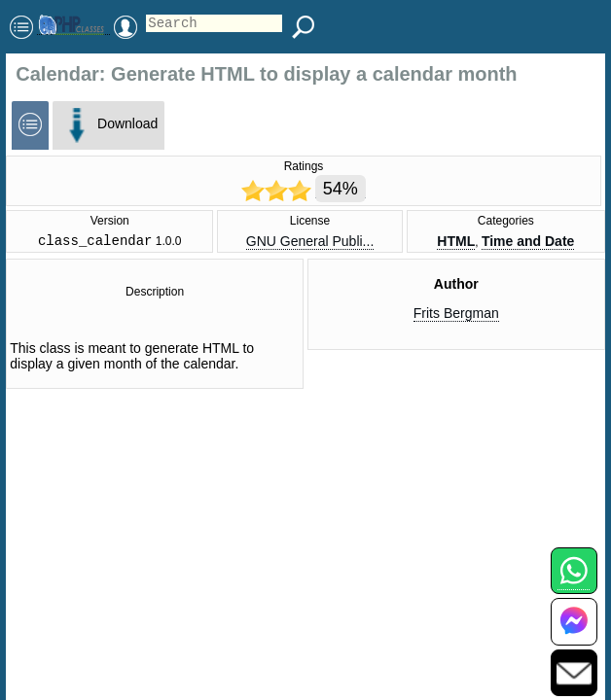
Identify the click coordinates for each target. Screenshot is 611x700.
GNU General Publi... (310, 243)
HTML (456, 243)
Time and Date (528, 243)
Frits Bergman (456, 316)
